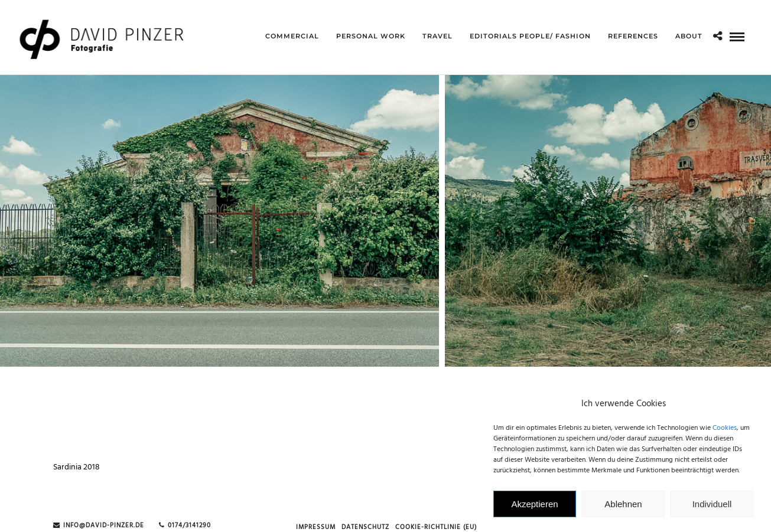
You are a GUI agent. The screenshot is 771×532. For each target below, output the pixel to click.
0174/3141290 (185, 526)
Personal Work (371, 36)
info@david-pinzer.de (99, 526)
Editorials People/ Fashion (530, 36)
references (633, 36)
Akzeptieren (534, 507)
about (689, 36)
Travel (437, 36)
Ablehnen (623, 507)
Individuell (712, 507)
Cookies (725, 432)
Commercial (292, 36)
